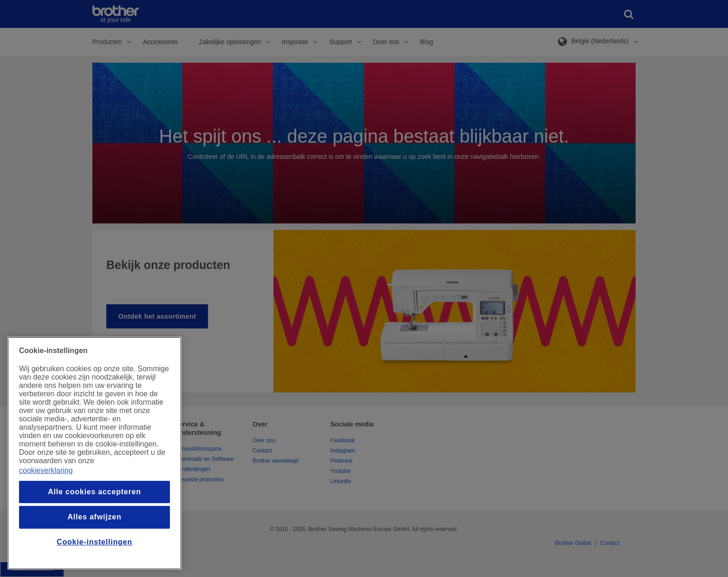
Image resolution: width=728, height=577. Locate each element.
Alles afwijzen (94, 517)
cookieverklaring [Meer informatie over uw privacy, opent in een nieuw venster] (46, 470)
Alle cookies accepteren (94, 492)
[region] (94, 453)
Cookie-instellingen (94, 542)
